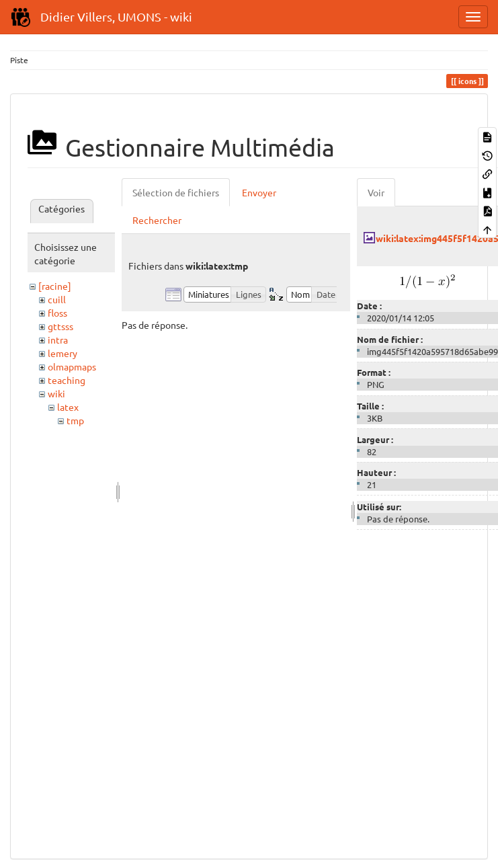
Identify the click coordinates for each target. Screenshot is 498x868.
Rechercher (157, 220)
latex (68, 407)
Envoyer (259, 192)
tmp (75, 420)
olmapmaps (72, 366)
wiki (56, 393)
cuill (57, 299)
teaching (67, 380)
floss (57, 313)
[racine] (55, 286)
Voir (376, 192)
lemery (63, 353)
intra (58, 340)
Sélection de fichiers (176, 192)
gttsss (60, 326)
